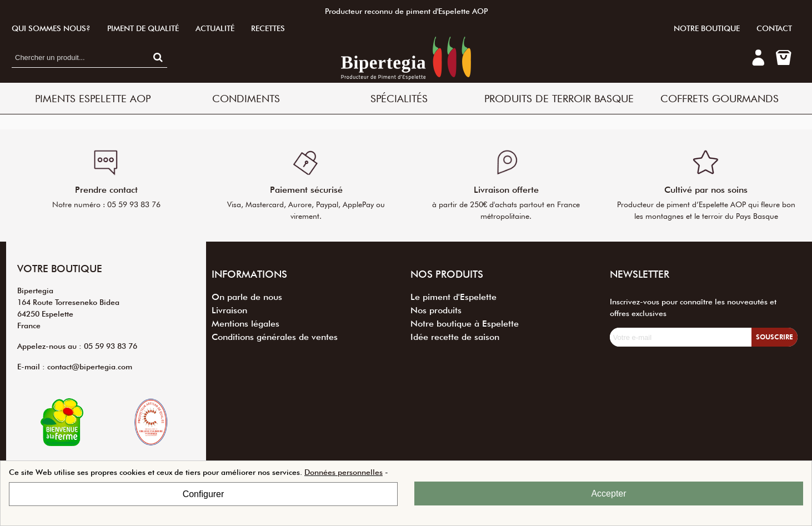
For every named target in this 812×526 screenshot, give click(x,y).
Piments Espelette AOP (93, 98)
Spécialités (399, 98)
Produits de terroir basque (559, 98)
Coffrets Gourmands (720, 98)
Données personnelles (344, 472)
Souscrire (775, 337)
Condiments (246, 98)
